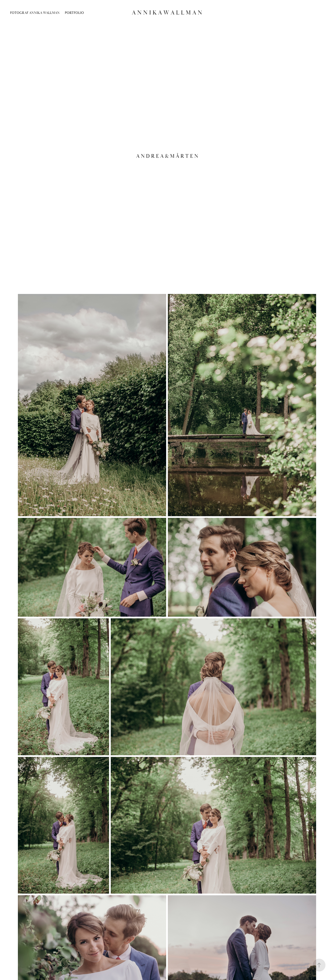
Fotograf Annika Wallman (35, 13)
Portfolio (74, 13)
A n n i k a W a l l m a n (167, 13)
